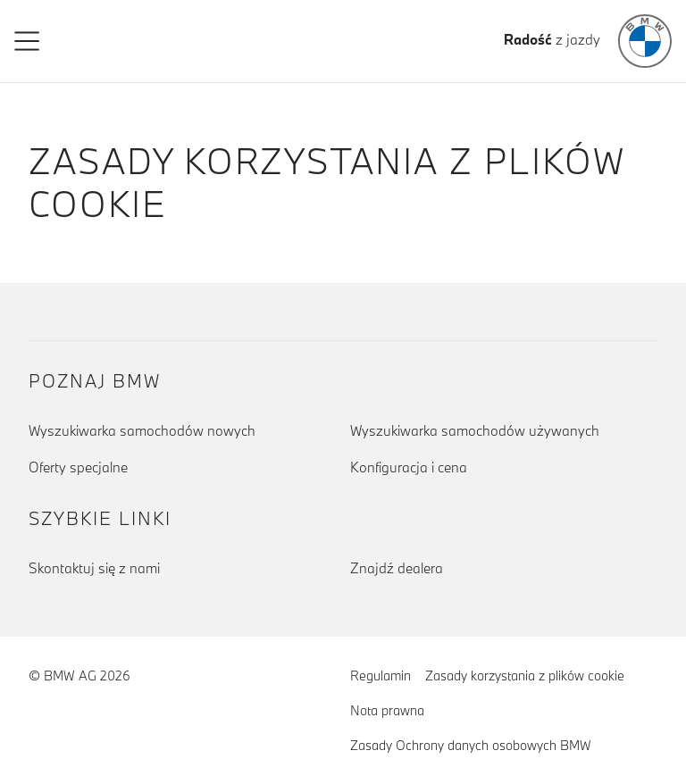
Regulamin (381, 676)
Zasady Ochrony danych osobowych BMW (471, 745)
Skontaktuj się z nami (94, 568)
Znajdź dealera (397, 568)
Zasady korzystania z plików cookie (525, 675)
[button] (28, 41)
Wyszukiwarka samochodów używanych (475, 430)
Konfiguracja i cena (409, 467)
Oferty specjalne (78, 467)
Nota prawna (387, 710)
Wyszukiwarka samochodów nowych (142, 430)
